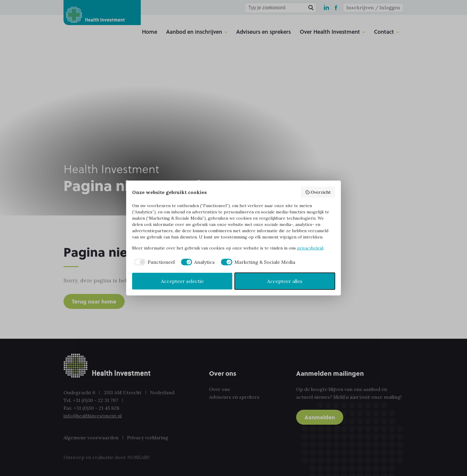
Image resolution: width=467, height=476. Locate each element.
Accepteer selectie (182, 281)
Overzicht (318, 192)
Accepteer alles (285, 281)
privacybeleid (310, 248)
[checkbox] (153, 262)
